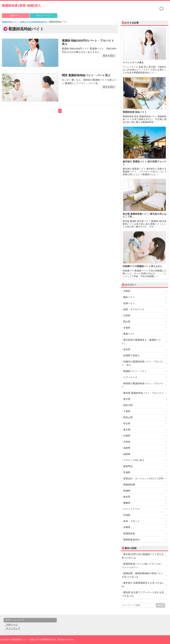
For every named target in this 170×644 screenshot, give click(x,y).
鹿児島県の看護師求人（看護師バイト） (141, 342)
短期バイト (129, 303)
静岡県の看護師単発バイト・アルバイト (142, 385)
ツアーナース (130, 377)
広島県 (127, 316)
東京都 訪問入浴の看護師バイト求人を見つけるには (143, 556)
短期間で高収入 (131, 356)
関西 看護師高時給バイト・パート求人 (86, 75)
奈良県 (127, 349)
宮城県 (127, 515)
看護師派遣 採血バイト (135, 112)
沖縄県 (127, 527)
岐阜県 (127, 497)
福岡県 (127, 454)
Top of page (161, 9)
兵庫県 (127, 436)
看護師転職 (129, 485)
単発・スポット (131, 521)
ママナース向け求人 (134, 460)
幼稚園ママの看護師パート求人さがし (143, 266)
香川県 (127, 399)
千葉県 (127, 411)
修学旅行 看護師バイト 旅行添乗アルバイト (145, 163)
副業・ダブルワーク (134, 309)
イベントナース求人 (133, 63)
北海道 (127, 442)
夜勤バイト (129, 334)
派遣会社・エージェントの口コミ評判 (143, 479)
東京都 (127, 430)
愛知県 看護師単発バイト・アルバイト (144, 393)
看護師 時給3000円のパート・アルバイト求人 (88, 42)
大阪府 (127, 291)
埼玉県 (127, 423)
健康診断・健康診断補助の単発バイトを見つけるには (142, 575)
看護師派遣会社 (131, 540)
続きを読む (109, 56)
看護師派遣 (129, 534)
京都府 (127, 328)
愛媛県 (127, 503)
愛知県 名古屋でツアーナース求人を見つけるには (143, 594)
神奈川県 (128, 405)
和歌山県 (128, 417)
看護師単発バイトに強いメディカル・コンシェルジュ (142, 566)
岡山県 (127, 322)
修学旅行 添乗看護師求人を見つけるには (143, 585)
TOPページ (16, 16)
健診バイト (129, 297)
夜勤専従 (128, 466)
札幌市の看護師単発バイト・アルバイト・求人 (142, 363)
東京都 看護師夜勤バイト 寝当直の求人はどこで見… (145, 215)
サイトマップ (43, 16)
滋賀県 (127, 448)
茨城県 (127, 472)
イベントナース (131, 509)
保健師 (127, 491)
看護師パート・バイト (135, 371)
